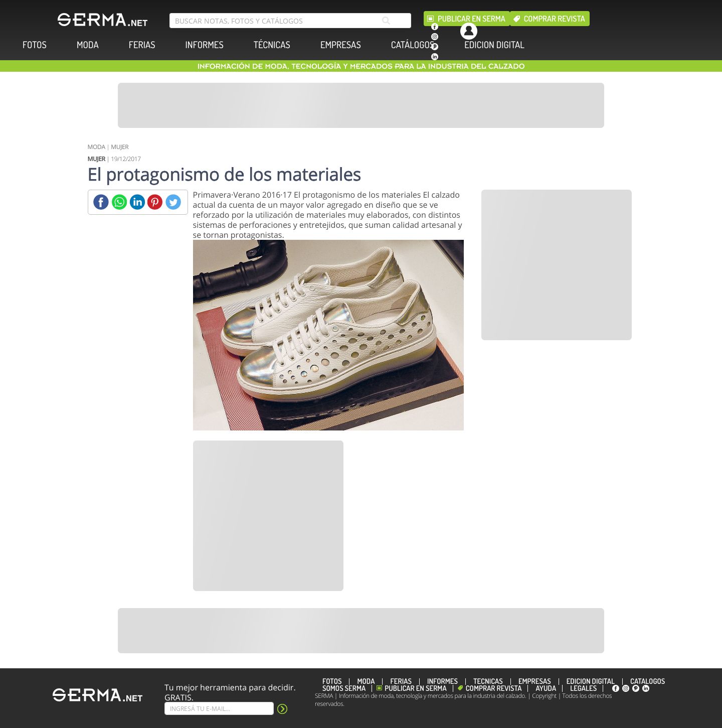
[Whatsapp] (119, 202)
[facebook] (435, 27)
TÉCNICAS (272, 45)
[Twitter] (173, 202)
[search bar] (290, 21)
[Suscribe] (219, 708)
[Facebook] (101, 202)
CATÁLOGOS (413, 45)
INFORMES (205, 45)
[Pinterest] (155, 202)
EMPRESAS (341, 45)
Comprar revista (555, 19)
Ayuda (546, 688)
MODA (88, 45)
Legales (583, 688)
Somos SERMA (344, 688)
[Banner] (361, 105)
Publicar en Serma (472, 19)
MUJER (120, 147)
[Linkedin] (137, 202)
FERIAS (142, 45)
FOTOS (35, 45)
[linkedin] (435, 57)
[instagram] (435, 37)
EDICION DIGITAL (494, 45)
